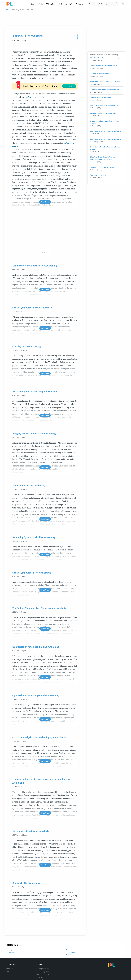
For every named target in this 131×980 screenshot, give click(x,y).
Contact (9, 959)
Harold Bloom (10, 940)
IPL (7, 10)
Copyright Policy (42, 956)
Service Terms (42, 968)
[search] (117, 4)
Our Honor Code (43, 962)
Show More (45, 189)
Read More (45, 277)
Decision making (11, 942)
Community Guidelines (45, 959)
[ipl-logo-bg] (10, 3)
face (54, 163)
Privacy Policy (42, 965)
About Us (9, 956)
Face (68, 937)
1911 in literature (71, 940)
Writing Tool (51, 4)
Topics (42, 4)
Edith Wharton (71, 942)
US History (79, 4)
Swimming (9, 937)
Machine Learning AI (66, 4)
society (15, 111)
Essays (34, 4)
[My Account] (123, 4)
